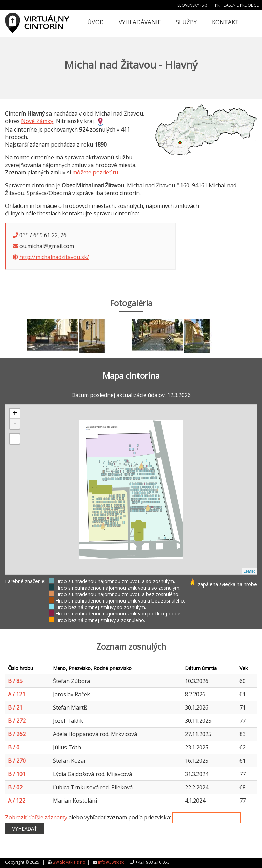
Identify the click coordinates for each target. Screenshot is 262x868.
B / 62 (15, 787)
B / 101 (17, 774)
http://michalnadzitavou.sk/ (54, 257)
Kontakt (225, 22)
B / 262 (17, 734)
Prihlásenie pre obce (237, 5)
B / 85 (15, 681)
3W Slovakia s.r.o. (70, 862)
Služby (186, 22)
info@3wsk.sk (111, 862)
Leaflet (249, 571)
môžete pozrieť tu (95, 172)
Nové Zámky (37, 121)
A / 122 (17, 801)
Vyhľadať (25, 829)
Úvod (96, 22)
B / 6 (14, 747)
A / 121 (17, 694)
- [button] (15, 424)
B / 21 (15, 707)
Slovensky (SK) (192, 5)
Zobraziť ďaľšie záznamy (36, 817)
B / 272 (17, 721)
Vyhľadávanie (140, 22)
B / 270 (17, 761)
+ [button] (15, 414)
